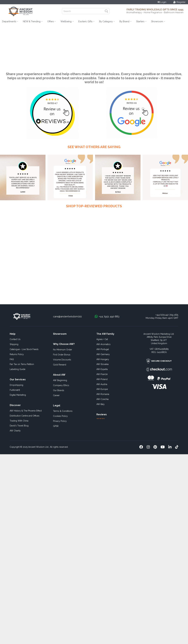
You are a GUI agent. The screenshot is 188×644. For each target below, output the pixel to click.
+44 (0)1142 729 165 (167, 315)
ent (15, 390)
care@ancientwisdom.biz (67, 316)
